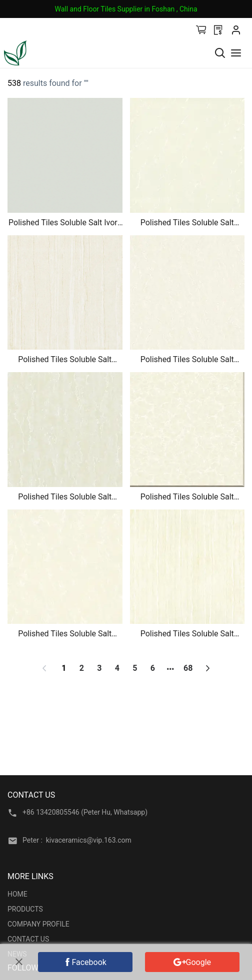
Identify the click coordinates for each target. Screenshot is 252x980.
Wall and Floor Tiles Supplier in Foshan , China (126, 9)
